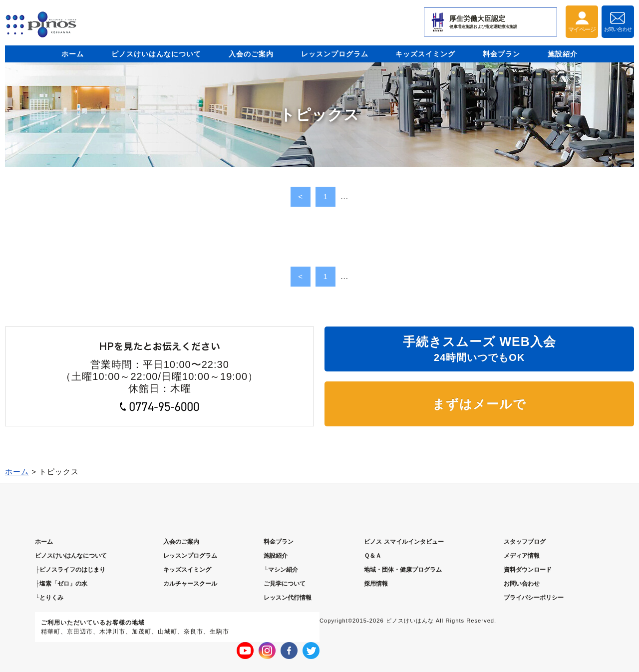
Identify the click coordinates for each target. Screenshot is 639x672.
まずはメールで (479, 404)
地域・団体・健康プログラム (403, 570)
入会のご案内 (251, 54)
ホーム (73, 54)
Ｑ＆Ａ (373, 556)
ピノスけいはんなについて (156, 54)
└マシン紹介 (281, 570)
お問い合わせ (522, 584)
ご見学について (285, 584)
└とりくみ (49, 598)
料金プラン (501, 54)
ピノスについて (71, 556)
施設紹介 (563, 54)
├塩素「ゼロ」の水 (61, 584)
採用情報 (376, 584)
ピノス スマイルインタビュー (404, 542)
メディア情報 (522, 556)
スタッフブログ (525, 542)
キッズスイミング (425, 54)
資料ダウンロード (528, 570)
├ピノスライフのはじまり (70, 570)
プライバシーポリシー (534, 598)
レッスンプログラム (335, 54)
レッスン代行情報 (288, 598)
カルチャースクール (190, 584)
